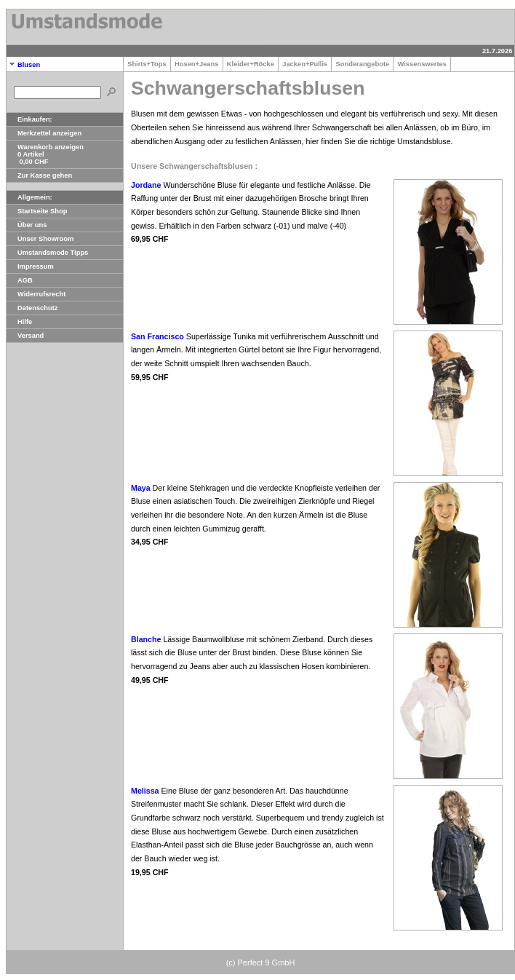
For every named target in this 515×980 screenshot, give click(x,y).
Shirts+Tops (147, 64)
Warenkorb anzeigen (45, 147)
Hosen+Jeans (197, 64)
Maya (141, 488)
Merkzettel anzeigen (44, 133)
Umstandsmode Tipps (47, 253)
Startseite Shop (37, 211)
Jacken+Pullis (305, 64)
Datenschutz (32, 308)
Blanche (146, 639)
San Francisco (157, 336)
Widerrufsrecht (36, 294)
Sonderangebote (362, 64)
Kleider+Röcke (251, 64)
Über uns (27, 225)
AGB (20, 280)
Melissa (145, 791)
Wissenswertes (422, 64)
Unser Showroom (40, 239)
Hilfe (19, 322)
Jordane (146, 185)
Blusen (23, 65)
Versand (25, 336)
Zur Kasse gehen (39, 175)
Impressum (30, 266)
